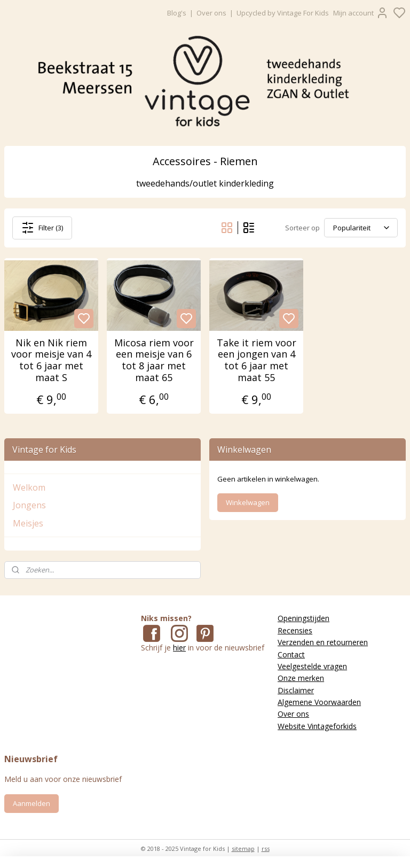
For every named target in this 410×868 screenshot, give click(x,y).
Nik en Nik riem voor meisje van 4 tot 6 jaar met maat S (51, 360)
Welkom (29, 487)
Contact (291, 654)
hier (179, 648)
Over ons (211, 13)
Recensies (295, 630)
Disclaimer (296, 690)
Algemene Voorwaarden (319, 702)
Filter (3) (42, 227)
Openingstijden (303, 618)
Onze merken (301, 678)
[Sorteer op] (361, 228)
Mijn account (361, 13)
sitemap (243, 848)
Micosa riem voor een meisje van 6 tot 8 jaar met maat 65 (154, 360)
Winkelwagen (248, 502)
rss (266, 848)
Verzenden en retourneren (323, 642)
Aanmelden (31, 803)
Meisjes (28, 523)
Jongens (29, 505)
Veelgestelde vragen (312, 666)
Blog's (177, 13)
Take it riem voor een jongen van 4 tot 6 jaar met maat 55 (257, 360)
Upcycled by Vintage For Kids (283, 13)
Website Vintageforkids (317, 726)
